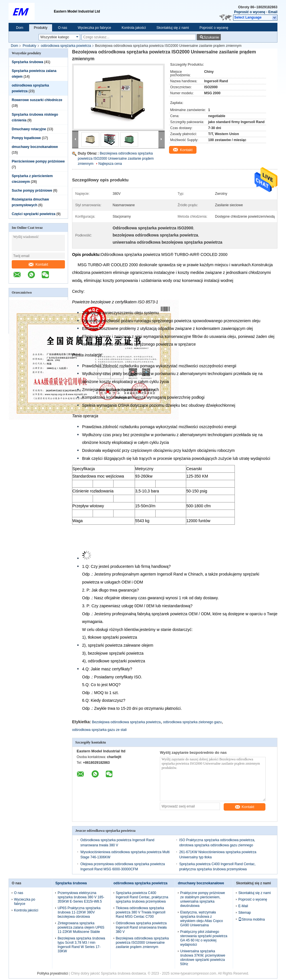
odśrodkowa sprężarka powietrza (66, 46)
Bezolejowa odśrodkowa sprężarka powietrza (126, 722)
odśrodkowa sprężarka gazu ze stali (99, 730)
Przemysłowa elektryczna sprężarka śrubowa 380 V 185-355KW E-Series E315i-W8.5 (81, 897)
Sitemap (245, 913)
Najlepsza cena (110, 164)
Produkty (40, 28)
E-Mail (243, 906)
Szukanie (211, 37)
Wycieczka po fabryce (95, 28)
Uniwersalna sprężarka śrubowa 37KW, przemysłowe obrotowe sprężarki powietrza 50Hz (203, 958)
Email (273, 12)
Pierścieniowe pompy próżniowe (38, 161)
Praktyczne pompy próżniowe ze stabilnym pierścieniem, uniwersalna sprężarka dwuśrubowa (203, 899)
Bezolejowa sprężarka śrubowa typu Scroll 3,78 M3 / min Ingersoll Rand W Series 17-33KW (81, 945)
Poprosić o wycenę (250, 12)
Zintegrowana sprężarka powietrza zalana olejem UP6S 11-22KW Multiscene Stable (81, 927)
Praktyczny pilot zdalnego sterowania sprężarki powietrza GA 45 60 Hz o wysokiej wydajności (204, 938)
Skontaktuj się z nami (173, 28)
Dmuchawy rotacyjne (29, 129)
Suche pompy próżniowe (32, 191)
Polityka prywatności (53, 973)
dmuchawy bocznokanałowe (35, 147)
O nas (63, 28)
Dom (20, 28)
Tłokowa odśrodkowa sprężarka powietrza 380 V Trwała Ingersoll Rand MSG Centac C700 (141, 912)
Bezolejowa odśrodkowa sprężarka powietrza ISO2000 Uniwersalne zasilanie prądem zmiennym (116, 159)
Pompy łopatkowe (26, 138)
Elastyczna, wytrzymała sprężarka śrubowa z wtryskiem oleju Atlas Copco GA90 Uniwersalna (201, 919)
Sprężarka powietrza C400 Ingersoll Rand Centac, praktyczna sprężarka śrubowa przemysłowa (142, 897)
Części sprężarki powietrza (34, 214)
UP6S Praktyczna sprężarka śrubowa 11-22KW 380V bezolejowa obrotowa (79, 912)
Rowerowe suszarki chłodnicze (37, 100)
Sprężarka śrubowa (27, 62)
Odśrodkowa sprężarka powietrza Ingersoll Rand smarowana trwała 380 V (141, 927)
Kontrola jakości (134, 28)
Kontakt (38, 264)
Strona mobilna (252, 919)
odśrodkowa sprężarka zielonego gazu (192, 722)
